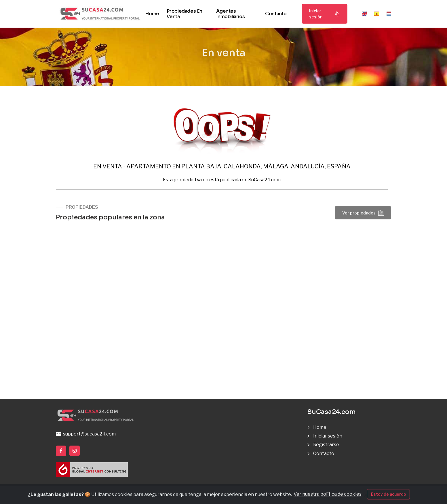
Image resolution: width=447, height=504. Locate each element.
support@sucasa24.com (86, 434)
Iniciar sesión (325, 14)
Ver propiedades (363, 214)
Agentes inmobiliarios (230, 14)
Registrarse (326, 445)
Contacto (276, 14)
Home (152, 14)
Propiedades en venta (184, 14)
